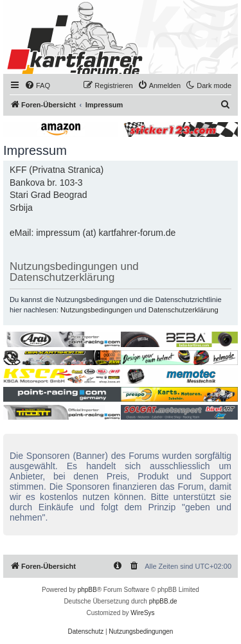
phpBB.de (163, 601)
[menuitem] (37, 85)
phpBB (87, 590)
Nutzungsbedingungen (96, 310)
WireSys (142, 613)
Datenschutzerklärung (183, 310)
